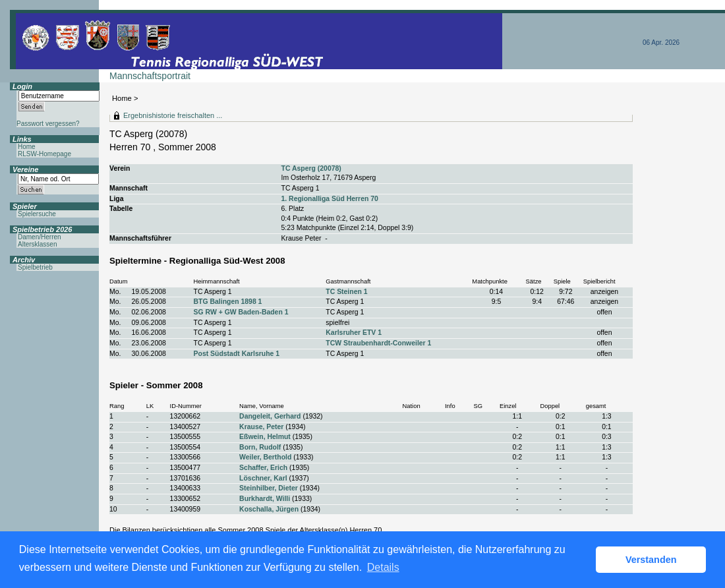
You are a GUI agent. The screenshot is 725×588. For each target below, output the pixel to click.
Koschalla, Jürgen (269, 509)
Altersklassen (37, 244)
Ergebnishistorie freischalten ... (173, 115)
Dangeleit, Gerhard (270, 416)
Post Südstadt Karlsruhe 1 (237, 354)
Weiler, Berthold (265, 457)
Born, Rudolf (260, 447)
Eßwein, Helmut (265, 437)
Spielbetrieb (35, 267)
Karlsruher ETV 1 (354, 333)
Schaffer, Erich (263, 468)
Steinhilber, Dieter (269, 488)
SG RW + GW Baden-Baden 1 (241, 312)
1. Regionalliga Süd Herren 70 (330, 199)
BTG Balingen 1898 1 (228, 302)
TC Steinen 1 (346, 292)
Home (122, 98)
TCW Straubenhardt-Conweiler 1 (378, 343)
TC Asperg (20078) (311, 168)
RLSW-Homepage (44, 154)
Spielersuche (37, 214)
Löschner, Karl (263, 478)
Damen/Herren (40, 237)
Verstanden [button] (651, 560)
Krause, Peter (261, 427)
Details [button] (383, 567)
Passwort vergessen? (48, 124)
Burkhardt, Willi (265, 499)
